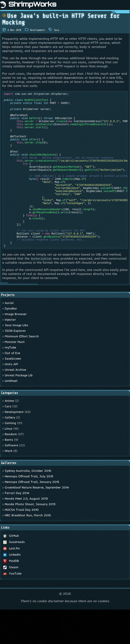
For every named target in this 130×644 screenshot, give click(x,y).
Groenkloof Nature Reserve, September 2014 (37, 522)
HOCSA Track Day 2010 (22, 544)
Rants (9, 474)
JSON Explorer (15, 365)
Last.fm (12, 583)
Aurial (9, 337)
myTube (10, 382)
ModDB (11, 595)
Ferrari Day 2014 (17, 527)
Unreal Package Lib (19, 410)
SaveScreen (13, 393)
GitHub (11, 570)
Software (11, 480)
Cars (8, 441)
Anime (9, 435)
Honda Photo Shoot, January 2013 (30, 538)
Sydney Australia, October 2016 (28, 505)
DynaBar (11, 343)
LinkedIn (12, 589)
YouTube (12, 608)
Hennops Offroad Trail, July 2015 (29, 511)
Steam (11, 602)
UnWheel (11, 415)
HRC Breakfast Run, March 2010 (28, 550)
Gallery (10, 452)
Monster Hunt (15, 376)
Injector (10, 354)
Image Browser (16, 348)
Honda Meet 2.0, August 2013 (26, 533)
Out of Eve (12, 387)
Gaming (10, 457)
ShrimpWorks (32, 5)
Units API (11, 398)
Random (11, 468)
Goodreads (14, 576)
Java (56, 30)
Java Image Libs (16, 360)
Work (9, 485)
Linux (9, 463)
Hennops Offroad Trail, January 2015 (32, 516)
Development (37, 30)
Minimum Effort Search (22, 371)
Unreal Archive (15, 404)
